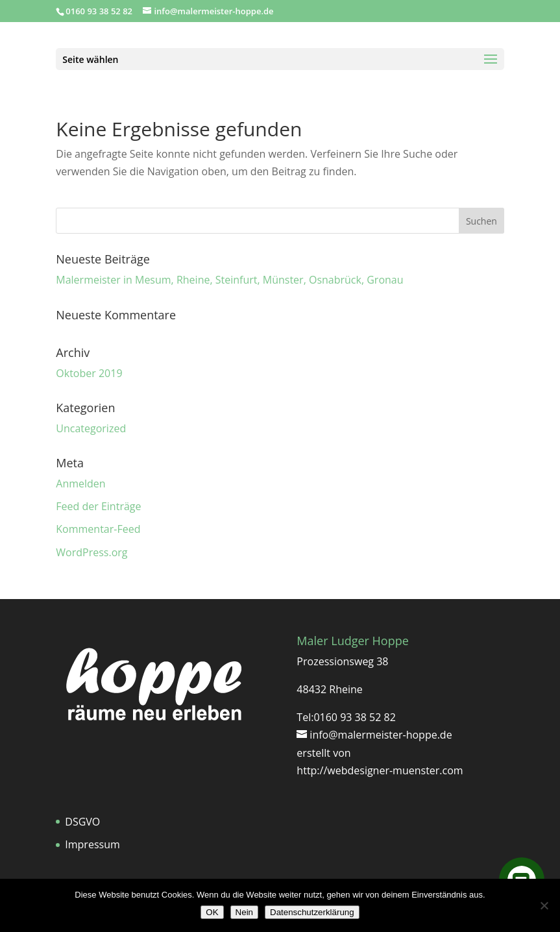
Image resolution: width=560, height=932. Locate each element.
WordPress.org (91, 552)
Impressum (92, 844)
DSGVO (82, 822)
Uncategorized (91, 428)
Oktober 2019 (89, 373)
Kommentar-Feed (98, 529)
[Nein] (544, 905)
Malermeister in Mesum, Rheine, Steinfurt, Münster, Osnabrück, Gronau (229, 280)
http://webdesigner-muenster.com (380, 770)
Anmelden (80, 484)
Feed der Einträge (98, 506)
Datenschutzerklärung (312, 912)
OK (212, 912)
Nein (244, 912)
